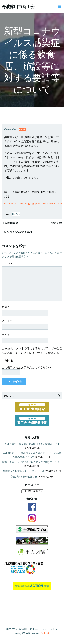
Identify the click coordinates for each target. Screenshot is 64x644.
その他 (22, 129)
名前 (5, 307)
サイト (6, 335)
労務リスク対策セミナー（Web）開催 (23, 471)
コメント (8, 263)
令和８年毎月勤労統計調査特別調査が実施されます (32, 444)
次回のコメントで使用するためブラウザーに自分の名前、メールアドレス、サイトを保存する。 (32, 351)
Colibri (45, 633)
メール (7, 321)
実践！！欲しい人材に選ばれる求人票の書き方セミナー (32, 462)
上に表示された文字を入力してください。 (28, 367)
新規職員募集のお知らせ (24, 477)
